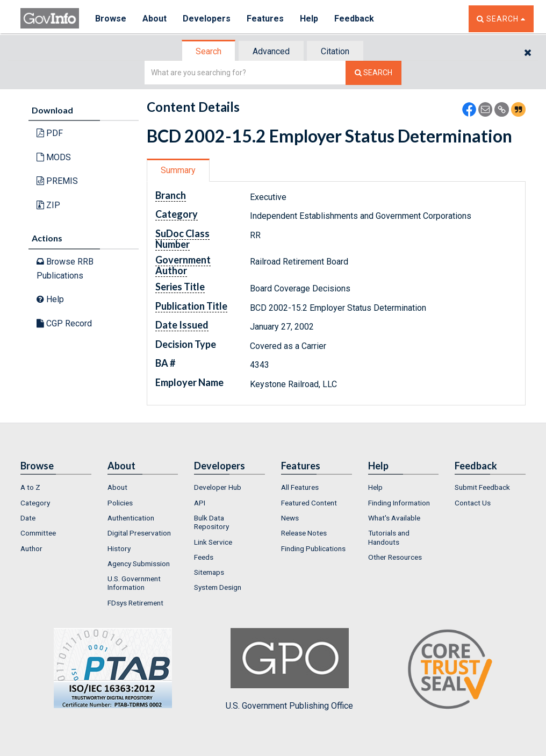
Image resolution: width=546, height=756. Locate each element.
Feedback (354, 19)
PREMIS (57, 181)
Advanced (271, 51)
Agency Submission (139, 564)
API (200, 503)
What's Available (394, 518)
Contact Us (473, 503)
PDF (50, 133)
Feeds (204, 557)
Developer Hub (218, 487)
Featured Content (309, 503)
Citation (335, 51)
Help (309, 19)
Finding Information (399, 503)
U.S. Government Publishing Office (289, 669)
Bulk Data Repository (211, 522)
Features (265, 19)
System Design (218, 587)
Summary (178, 170)
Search (209, 51)
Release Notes (304, 533)
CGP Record (64, 323)
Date (28, 518)
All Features (300, 487)
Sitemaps (209, 572)
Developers (207, 19)
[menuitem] (56, 487)
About (155, 19)
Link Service (213, 542)
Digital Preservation (139, 533)
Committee (38, 533)
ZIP (48, 205)
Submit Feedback (482, 487)
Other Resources (395, 557)
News (290, 518)
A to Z (30, 487)
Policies (120, 503)
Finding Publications (313, 548)
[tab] (209, 51)
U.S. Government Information (134, 583)
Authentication (131, 518)
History (119, 548)
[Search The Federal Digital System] (373, 73)
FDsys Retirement (135, 603)
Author (31, 548)
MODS (54, 157)
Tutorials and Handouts (389, 537)
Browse (111, 19)
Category (35, 503)
